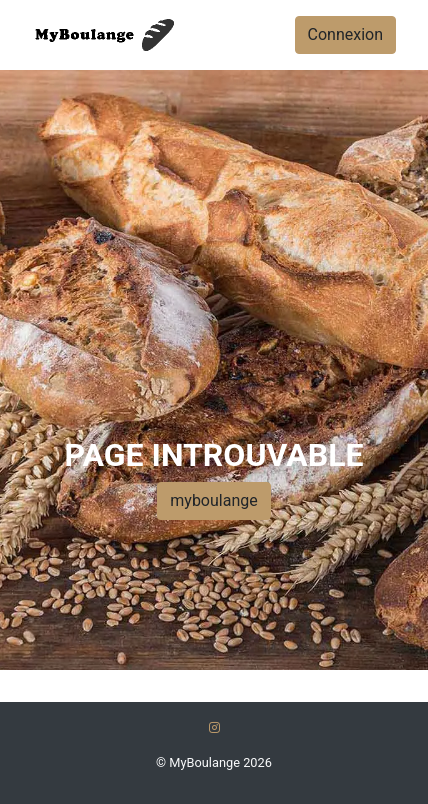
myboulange (213, 500)
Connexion (345, 34)
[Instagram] (214, 727)
